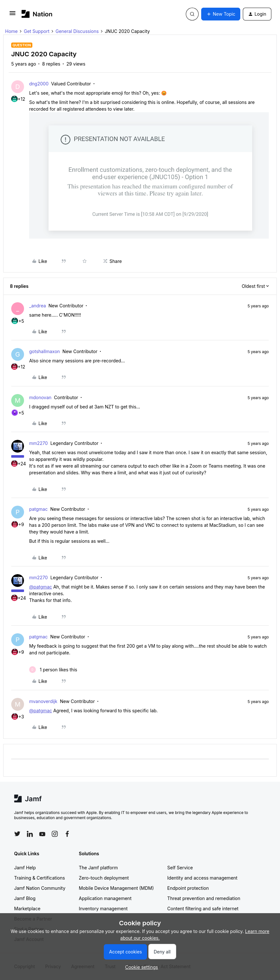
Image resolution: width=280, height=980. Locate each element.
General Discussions (77, 31)
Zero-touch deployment (104, 878)
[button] (12, 15)
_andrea (37, 306)
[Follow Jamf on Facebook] (67, 834)
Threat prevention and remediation (204, 898)
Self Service (180, 868)
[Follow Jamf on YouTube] (42, 834)
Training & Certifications (40, 878)
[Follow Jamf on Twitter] (17, 834)
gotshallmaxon (45, 351)
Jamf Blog (25, 898)
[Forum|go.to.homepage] (37, 14)
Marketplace (27, 909)
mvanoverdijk (43, 701)
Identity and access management (202, 878)
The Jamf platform (98, 868)
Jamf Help (25, 868)
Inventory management (103, 909)
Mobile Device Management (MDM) (116, 888)
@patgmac (41, 587)
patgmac (38, 509)
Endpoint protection (188, 888)
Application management (105, 898)
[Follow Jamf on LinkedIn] (30, 834)
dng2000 (39, 84)
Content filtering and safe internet (203, 909)
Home (11, 31)
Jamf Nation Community (40, 888)
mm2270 (38, 443)
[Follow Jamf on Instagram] (55, 834)
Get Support (37, 31)
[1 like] (53, 670)
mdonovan (40, 397)
